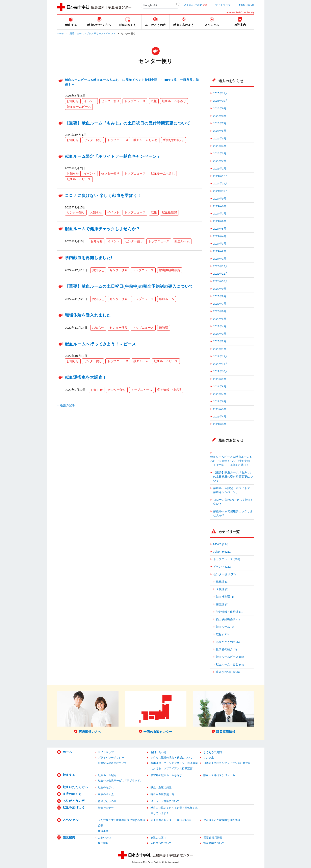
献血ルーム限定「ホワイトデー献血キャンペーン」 (113, 156)
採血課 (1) (222, 604)
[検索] (160, 5)
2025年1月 (220, 169)
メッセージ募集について (165, 801)
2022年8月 (220, 386)
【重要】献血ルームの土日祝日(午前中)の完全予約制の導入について (129, 286)
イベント (90, 101)
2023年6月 (220, 311)
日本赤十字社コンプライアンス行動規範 (227, 763)
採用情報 (103, 843)
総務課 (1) (222, 582)
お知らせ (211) (222, 552)
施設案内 (69, 837)
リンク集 (209, 758)
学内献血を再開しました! (89, 258)
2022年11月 (221, 364)
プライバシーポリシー (111, 758)
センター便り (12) (225, 574)
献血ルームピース (79, 107)
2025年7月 (220, 123)
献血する (69, 775)
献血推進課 (169, 212)
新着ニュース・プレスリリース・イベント (93, 33)
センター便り (110, 101)
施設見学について (214, 843)
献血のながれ (106, 787)
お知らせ (73, 101)
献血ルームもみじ (174, 101)
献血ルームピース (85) (230, 657)
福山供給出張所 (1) (228, 619)
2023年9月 (220, 289)
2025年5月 (220, 139)
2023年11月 (221, 274)
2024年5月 (220, 229)
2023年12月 (221, 266)
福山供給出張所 (170, 270)
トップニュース (135, 101)
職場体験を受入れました (88, 315)
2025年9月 (220, 108)
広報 (154, 101)
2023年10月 (221, 281)
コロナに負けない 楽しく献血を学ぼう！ (103, 196)
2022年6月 (220, 401)
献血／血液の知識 (161, 787)
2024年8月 (220, 206)
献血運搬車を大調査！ (86, 377)
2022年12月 (221, 356)
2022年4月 (220, 417)
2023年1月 (220, 349)
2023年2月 (220, 341)
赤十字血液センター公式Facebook (171, 820)
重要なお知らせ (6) (228, 672)
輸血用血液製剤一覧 (162, 794)
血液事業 (103, 831)
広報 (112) (222, 634)
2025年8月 (220, 116)
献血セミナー (106, 808)
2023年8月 (220, 296)
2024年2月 (220, 251)
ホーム (60, 33)
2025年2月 (220, 161)
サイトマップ (223, 5)
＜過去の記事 (66, 405)
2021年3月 (220, 424)
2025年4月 (220, 146)
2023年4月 (220, 326)
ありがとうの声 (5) (228, 642)
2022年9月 (220, 379)
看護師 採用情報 (213, 838)
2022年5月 (220, 409)
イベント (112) (222, 567)
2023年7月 (220, 304)
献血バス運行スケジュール (219, 775)
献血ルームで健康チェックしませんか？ (103, 229)
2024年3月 (220, 244)
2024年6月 (220, 221)
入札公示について (161, 843)
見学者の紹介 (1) (226, 649)
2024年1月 (220, 259)
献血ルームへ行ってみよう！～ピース (100, 344)
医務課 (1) (222, 589)
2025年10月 (221, 101)
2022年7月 (220, 394)
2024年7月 (220, 214)
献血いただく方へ (75, 787)
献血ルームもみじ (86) (230, 665)
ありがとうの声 (74, 801)
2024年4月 (220, 236)
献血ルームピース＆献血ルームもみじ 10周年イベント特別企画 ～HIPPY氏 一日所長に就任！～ (231, 461)
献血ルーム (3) (225, 627)
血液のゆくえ (72, 794)
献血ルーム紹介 (107, 775)
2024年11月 (221, 184)
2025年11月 (221, 93)
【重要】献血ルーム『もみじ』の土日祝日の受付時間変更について (128, 123)
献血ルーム (182, 241)
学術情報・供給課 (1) (229, 612)
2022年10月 (221, 371)
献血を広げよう (74, 807)
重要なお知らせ (173, 140)
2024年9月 (220, 199)
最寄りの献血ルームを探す (166, 775)
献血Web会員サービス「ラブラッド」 (120, 781)
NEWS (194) (221, 544)
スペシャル (71, 820)
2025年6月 (220, 131)
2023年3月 (220, 334)
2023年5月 (220, 319)
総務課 (164, 328)
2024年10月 (221, 191)
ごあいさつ (105, 838)
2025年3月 (220, 153)
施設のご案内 (158, 838)
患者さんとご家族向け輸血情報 (222, 820)
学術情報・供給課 (169, 390)
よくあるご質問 (193, 5)
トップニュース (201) (227, 559)
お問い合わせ (247, 5)
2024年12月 (221, 176)
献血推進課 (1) (225, 597)
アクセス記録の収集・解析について (172, 758)
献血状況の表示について (112, 763)
